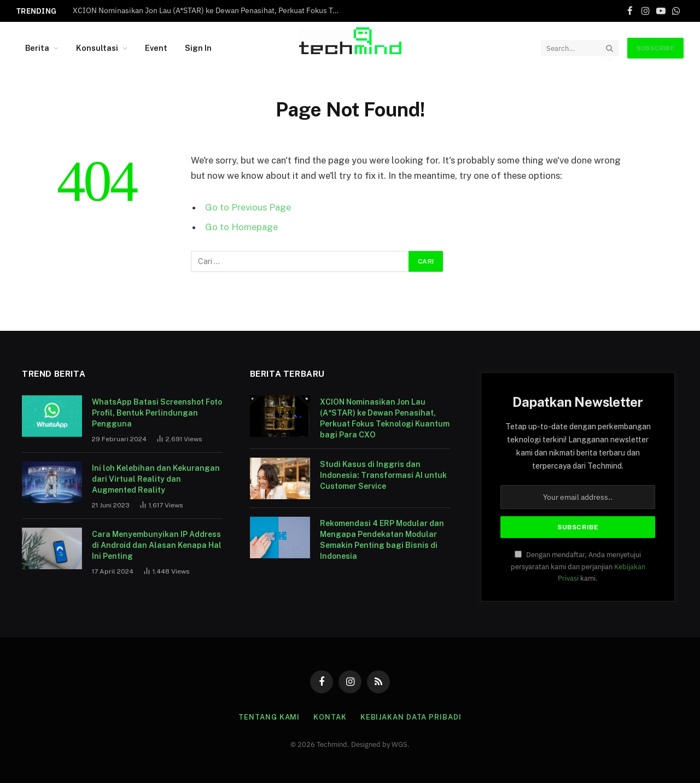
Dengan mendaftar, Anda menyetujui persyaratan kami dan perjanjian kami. (578, 566)
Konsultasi (97, 48)
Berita (37, 48)
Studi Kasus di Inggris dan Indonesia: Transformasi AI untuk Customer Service (383, 475)
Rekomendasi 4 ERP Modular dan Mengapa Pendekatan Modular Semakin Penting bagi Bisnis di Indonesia (382, 540)
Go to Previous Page (248, 207)
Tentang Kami (269, 717)
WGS (399, 744)
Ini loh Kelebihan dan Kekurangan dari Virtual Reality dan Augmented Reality (156, 479)
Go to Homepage (241, 227)
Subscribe (655, 48)
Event (156, 48)
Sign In (198, 48)
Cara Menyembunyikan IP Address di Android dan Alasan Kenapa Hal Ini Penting (157, 545)
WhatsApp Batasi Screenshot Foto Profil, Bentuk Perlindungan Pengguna (157, 413)
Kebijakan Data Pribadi (411, 717)
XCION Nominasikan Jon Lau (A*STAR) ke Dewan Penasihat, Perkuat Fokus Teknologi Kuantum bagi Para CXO (209, 11)
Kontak (330, 717)
